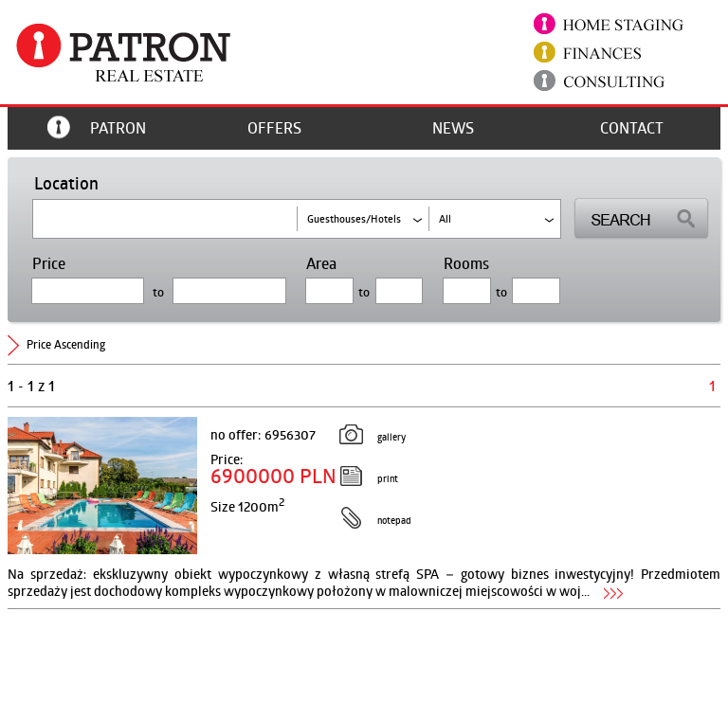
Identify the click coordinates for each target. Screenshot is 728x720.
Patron (118, 128)
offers (274, 128)
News (453, 128)
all (445, 218)
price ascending (66, 344)
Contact (632, 128)
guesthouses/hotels (354, 218)
